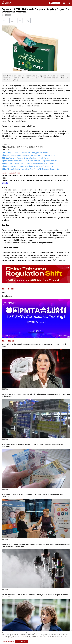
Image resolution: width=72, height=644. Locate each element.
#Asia (4, 173)
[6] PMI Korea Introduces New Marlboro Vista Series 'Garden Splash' (28, 166)
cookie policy (62, 638)
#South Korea (14, 173)
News (4, 292)
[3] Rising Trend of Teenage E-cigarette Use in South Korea (25, 158)
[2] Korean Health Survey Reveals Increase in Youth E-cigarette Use (28, 155)
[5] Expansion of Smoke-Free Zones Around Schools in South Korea (29, 164)
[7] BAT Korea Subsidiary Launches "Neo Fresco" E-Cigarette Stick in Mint (31, 169)
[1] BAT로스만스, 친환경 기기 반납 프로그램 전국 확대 (22, 147)
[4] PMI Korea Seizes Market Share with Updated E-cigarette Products (29, 161)
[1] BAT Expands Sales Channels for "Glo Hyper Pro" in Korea (26, 153)
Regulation (7, 296)
